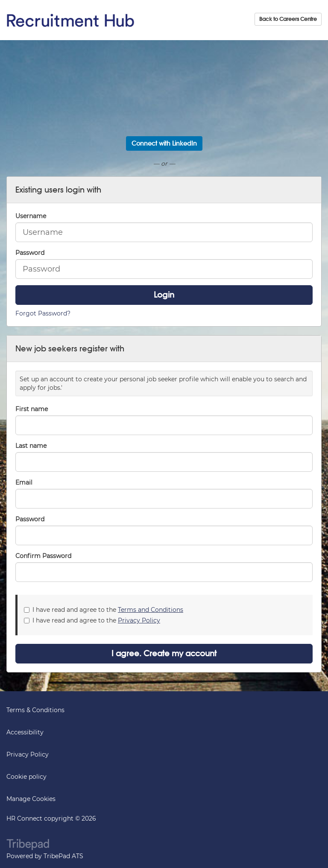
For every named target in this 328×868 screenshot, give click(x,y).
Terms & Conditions (35, 710)
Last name (31, 446)
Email (24, 482)
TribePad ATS (63, 856)
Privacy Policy (139, 620)
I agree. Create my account (164, 653)
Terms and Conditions (151, 610)
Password (30, 253)
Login (164, 295)
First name (32, 409)
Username (31, 216)
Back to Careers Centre (288, 19)
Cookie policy (26, 777)
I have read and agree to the (104, 610)
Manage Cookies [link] (31, 799)
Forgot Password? (43, 313)
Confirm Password (43, 556)
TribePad (28, 845)
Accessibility (25, 732)
